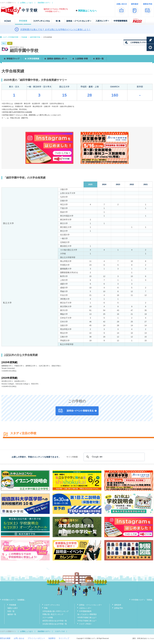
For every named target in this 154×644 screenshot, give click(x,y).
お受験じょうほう (27, 3)
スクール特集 (48, 618)
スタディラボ (60, 631)
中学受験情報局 (85, 611)
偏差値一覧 (12, 614)
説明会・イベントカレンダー (91, 605)
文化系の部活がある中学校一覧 (55, 624)
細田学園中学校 (35, 37)
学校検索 (24, 37)
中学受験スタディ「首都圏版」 (14, 600)
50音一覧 (11, 611)
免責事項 (52, 638)
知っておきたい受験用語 (87, 614)
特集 (46, 608)
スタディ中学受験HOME (10, 37)
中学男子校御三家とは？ (87, 618)
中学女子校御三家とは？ (87, 621)
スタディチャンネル (52, 605)
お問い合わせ (19, 638)
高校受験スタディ (44, 3)
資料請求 (118, 605)
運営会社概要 (5, 638)
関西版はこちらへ (87, 11)
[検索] (114, 457)
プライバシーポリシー (36, 638)
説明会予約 (119, 608)
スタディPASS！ (86, 624)
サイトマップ (64, 638)
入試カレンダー (85, 608)
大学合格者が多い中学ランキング (55, 611)
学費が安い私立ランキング (53, 614)
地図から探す (13, 608)
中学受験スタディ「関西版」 (143, 600)
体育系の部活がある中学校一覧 (55, 621)
